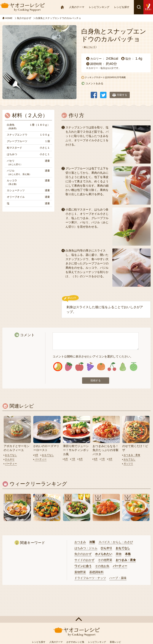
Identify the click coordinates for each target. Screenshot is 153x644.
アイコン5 (101, 367)
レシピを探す (122, 7)
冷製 (92, 542)
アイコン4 (90, 367)
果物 (119, 554)
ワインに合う (83, 566)
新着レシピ (115, 642)
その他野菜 (105, 560)
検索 (139, 7)
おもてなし (11, 455)
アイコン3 (79, 367)
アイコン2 (69, 367)
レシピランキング (99, 7)
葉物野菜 (80, 572)
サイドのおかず (84, 560)
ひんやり (10, 459)
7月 (73, 459)
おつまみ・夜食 (132, 455)
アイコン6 (112, 367)
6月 (36, 455)
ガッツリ (128, 464)
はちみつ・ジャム (86, 548)
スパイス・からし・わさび (116, 542)
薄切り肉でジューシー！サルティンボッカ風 (76, 450)
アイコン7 (123, 367)
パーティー (11, 464)
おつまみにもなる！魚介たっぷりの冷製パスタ (106, 450)
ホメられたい (104, 554)
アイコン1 (58, 367)
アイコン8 (133, 367)
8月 (81, 459)
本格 (128, 554)
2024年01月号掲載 (116, 77)
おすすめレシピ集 (75, 642)
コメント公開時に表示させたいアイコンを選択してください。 (93, 357)
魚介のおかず (83, 554)
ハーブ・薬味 (118, 578)
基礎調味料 (96, 572)
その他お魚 (102, 566)
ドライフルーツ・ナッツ (90, 578)
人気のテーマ (77, 7)
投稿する (96, 380)
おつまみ (80, 542)
